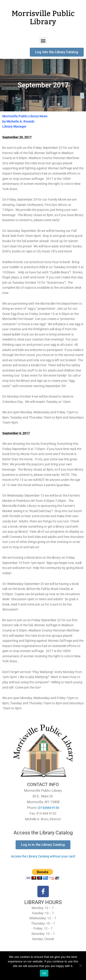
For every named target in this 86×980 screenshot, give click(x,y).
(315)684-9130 (48, 808)
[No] (80, 966)
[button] (43, 41)
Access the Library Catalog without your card (43, 856)
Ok (44, 973)
